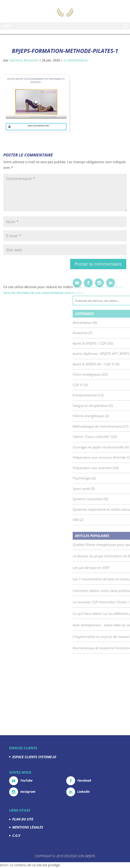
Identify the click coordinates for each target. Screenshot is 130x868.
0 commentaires (76, 60)
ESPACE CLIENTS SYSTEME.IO (34, 757)
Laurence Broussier (24, 60)
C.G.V (16, 835)
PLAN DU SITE (23, 819)
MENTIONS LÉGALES (28, 827)
